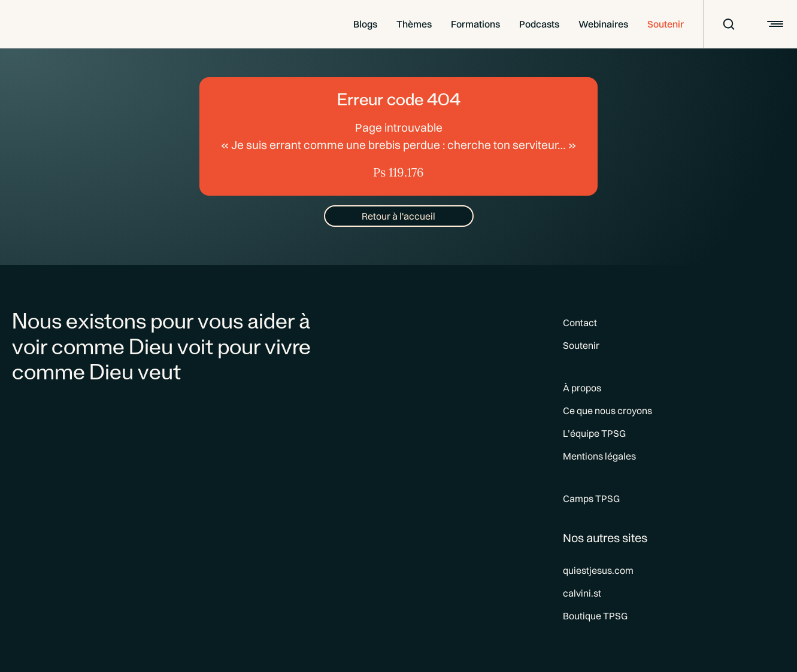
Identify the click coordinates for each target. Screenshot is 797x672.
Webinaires (603, 24)
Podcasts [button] (539, 24)
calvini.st (582, 593)
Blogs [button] (365, 24)
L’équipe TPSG (594, 433)
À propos (582, 388)
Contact (580, 323)
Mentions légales (599, 456)
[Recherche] (722, 24)
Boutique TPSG (595, 616)
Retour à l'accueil (398, 216)
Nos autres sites (605, 538)
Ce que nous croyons (607, 411)
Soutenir (666, 24)
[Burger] (774, 24)
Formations (475, 24)
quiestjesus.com (598, 570)
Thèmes (414, 24)
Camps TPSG (591, 498)
